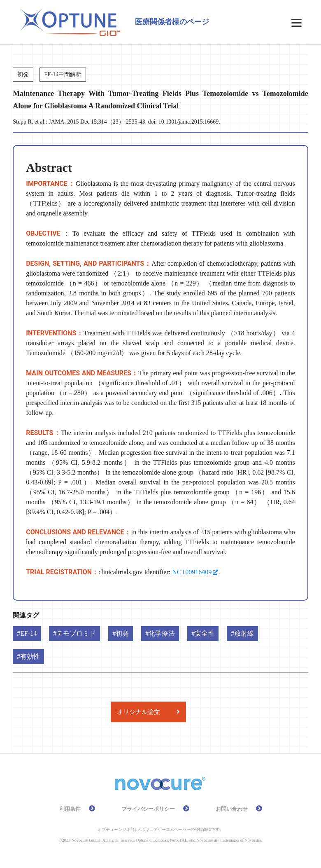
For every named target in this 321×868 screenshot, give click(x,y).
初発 (122, 633)
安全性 (205, 633)
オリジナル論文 (138, 712)
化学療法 (162, 633)
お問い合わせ (232, 809)
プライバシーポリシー (148, 809)
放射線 (244, 633)
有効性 (30, 656)
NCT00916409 (192, 572)
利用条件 (70, 809)
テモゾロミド (76, 633)
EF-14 (28, 633)
